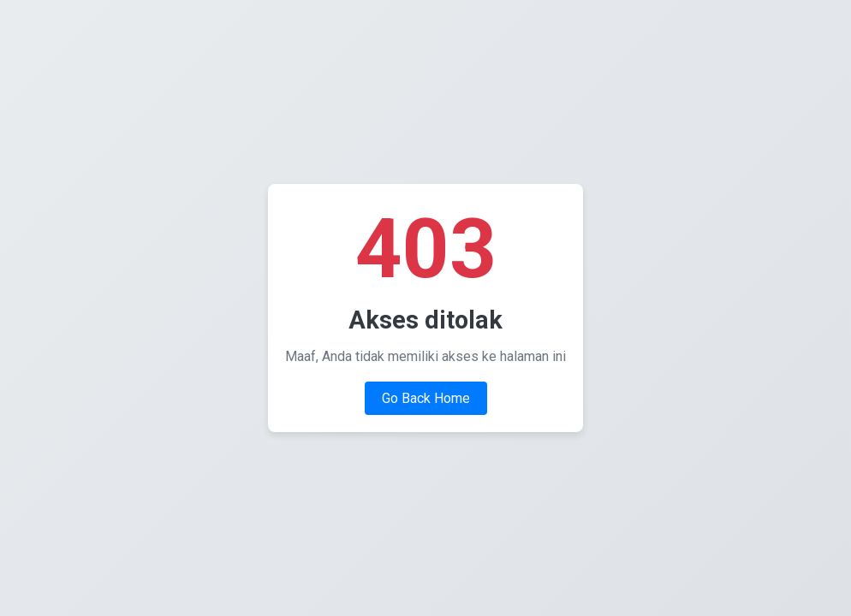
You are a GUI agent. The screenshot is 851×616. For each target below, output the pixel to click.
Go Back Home (426, 398)
